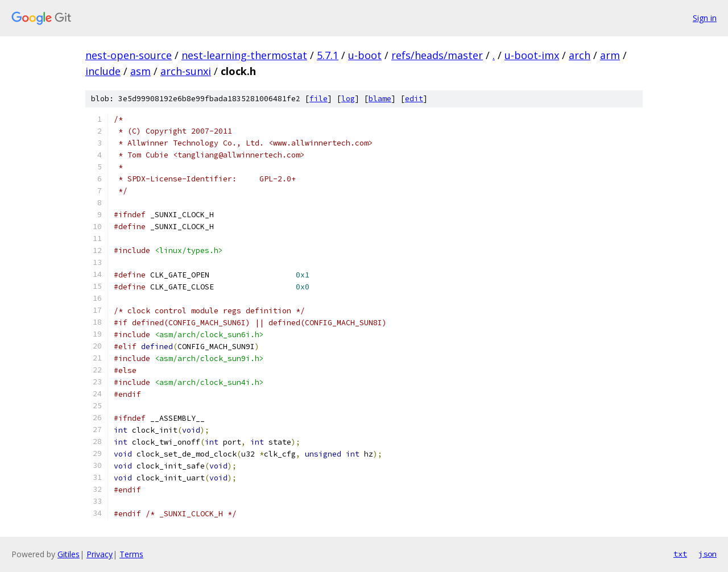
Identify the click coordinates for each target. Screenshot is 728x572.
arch (580, 55)
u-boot (365, 55)
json (708, 554)
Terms (131, 554)
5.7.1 (328, 55)
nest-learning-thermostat (244, 55)
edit (414, 99)
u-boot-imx (532, 55)
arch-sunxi (186, 71)
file (318, 99)
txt (680, 554)
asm (140, 71)
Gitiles (69, 554)
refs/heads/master (437, 55)
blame (380, 99)
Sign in (705, 18)
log (348, 99)
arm (610, 55)
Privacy (100, 554)
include (103, 71)
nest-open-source (129, 55)
